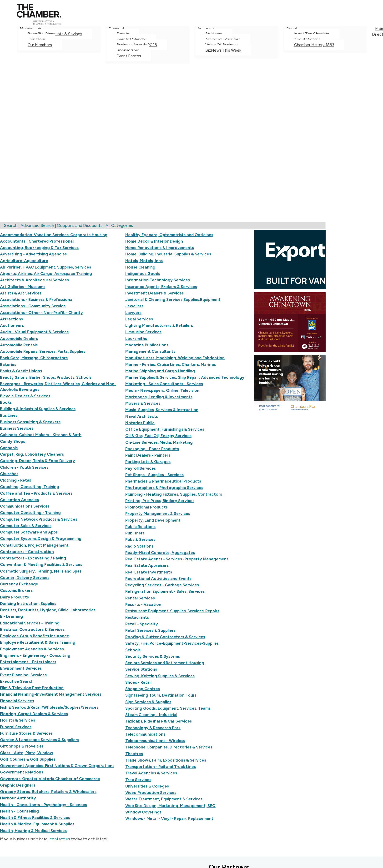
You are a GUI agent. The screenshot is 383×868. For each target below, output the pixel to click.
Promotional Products (146, 507)
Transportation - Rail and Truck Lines (161, 767)
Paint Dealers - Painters (148, 455)
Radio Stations (139, 546)
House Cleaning (140, 267)
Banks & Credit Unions (21, 371)
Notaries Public (140, 423)
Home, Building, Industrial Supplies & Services (168, 254)
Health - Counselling (19, 811)
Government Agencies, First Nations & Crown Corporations (57, 766)
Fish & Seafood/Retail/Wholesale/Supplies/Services (49, 707)
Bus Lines (9, 415)
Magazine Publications (147, 345)
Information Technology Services (158, 280)
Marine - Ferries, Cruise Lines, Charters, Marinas (171, 364)
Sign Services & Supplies (148, 702)
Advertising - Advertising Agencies (33, 254)
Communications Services (25, 506)
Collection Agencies (19, 500)
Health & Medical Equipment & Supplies (37, 824)
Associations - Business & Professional (37, 299)
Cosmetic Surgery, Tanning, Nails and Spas (41, 571)
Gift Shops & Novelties (22, 746)
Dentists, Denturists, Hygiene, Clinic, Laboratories (48, 610)
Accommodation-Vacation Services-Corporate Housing (54, 235)
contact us (60, 839)
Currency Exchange (19, 584)
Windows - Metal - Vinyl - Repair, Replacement (169, 818)
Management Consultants (150, 351)
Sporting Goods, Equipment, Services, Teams (168, 708)
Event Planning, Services (23, 675)
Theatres (134, 754)
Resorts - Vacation (143, 604)
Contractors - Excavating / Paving (33, 558)
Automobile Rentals (19, 345)
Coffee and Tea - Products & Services (36, 493)
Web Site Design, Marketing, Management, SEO (170, 806)
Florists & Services (18, 720)
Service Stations (141, 669)
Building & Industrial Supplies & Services (38, 409)
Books (6, 402)
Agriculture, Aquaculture (24, 261)
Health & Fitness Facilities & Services (35, 818)
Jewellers (134, 306)
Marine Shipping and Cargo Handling (160, 371)
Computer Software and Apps (29, 532)
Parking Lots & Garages (148, 462)
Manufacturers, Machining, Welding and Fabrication (175, 358)
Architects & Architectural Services (34, 280)
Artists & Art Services (21, 293)
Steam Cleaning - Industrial (151, 715)
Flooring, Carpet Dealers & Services (34, 714)
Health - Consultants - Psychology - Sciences (43, 805)
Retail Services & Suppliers (150, 630)
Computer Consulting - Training (30, 513)
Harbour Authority (18, 798)
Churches (9, 474)
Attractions (11, 319)
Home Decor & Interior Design (154, 241)
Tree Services (138, 780)
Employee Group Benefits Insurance (35, 636)
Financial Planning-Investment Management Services (51, 694)
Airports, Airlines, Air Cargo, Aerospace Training (46, 274)
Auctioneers (12, 325)
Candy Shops (13, 441)
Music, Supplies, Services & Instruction (162, 410)
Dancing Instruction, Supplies (28, 604)
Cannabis (9, 448)
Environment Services (21, 668)
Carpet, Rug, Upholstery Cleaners (32, 454)
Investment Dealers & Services (154, 293)
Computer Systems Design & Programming (41, 539)
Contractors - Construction (27, 552)
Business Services (17, 428)
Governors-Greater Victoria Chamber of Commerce (50, 779)
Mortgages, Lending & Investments (159, 397)
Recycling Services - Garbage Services (162, 585)
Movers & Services (143, 403)
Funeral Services (16, 727)
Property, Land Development (153, 520)
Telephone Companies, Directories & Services (169, 747)
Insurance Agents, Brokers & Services (161, 287)
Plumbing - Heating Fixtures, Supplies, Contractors (174, 494)
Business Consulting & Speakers (30, 422)
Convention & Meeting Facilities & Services (41, 564)
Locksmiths (136, 339)
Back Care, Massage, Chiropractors (34, 358)
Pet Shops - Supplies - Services (154, 475)
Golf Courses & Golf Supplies (28, 759)
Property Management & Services (158, 514)
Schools (133, 650)
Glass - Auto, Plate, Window (27, 753)
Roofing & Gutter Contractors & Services (165, 637)
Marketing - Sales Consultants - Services (164, 384)
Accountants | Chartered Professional (37, 241)
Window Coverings (143, 812)
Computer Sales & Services (26, 526)
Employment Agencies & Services (32, 649)
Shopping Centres (143, 689)
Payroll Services (141, 468)
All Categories (119, 225)
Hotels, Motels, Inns (144, 261)
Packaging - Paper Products (152, 449)
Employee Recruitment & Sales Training (38, 642)
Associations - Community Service (33, 306)
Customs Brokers (16, 590)
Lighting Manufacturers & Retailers (159, 325)
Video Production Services (151, 793)
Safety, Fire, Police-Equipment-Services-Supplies (172, 643)
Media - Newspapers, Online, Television (162, 390)
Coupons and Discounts (80, 225)
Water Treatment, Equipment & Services (164, 799)
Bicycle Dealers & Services (25, 396)
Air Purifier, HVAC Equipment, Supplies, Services (45, 267)
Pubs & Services (140, 539)
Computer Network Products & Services (39, 519)
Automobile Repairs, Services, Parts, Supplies (43, 351)
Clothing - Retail (16, 480)
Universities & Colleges (147, 786)
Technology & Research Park (153, 728)
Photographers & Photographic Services (164, 488)
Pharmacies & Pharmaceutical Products (163, 481)
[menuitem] (59, 45)
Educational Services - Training (30, 623)
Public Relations (140, 527)
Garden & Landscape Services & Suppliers (40, 740)
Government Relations (22, 772)
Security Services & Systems (153, 656)
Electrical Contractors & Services (32, 629)
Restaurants (137, 617)
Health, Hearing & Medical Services (33, 831)
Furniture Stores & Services (26, 733)
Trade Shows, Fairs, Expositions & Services (166, 760)
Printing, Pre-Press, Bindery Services (160, 501)
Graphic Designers (18, 785)
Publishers (135, 533)
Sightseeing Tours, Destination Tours (161, 695)
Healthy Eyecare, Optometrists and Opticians (169, 235)
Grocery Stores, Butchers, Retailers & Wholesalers (48, 792)
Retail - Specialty (142, 624)
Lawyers (133, 313)
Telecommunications (145, 734)
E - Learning (11, 616)
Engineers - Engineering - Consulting (35, 655)
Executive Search (17, 681)
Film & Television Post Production (32, 688)
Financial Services (17, 701)
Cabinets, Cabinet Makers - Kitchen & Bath (41, 435)
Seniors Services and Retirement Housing (165, 663)
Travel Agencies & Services (151, 773)
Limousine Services (143, 332)
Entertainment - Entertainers (28, 662)
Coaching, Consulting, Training (30, 487)
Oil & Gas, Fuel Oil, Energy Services (158, 436)
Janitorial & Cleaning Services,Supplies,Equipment (173, 299)
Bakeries (8, 364)
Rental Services (140, 598)
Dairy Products (14, 597)
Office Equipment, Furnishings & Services (165, 429)
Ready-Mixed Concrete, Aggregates (160, 553)
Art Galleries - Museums (23, 287)
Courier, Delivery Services (25, 578)
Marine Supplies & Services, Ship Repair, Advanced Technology (185, 377)
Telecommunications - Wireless (155, 741)
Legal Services (139, 319)
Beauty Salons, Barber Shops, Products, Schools (46, 377)
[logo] (39, 23)
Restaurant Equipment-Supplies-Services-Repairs (172, 611)
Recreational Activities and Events (158, 579)
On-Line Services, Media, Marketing (159, 442)
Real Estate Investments (149, 572)
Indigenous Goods (143, 274)
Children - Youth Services (24, 467)
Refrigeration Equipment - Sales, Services (165, 591)
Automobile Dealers (19, 339)
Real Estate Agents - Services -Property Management (177, 559)
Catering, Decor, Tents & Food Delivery (38, 461)
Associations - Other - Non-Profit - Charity (41, 313)
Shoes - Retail (138, 682)
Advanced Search (37, 225)
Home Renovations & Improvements (160, 248)
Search (11, 225)
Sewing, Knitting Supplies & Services (160, 676)
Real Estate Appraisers (147, 565)
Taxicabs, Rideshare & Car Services (159, 721)
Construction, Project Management (34, 545)
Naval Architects (142, 416)
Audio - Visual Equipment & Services (34, 332)
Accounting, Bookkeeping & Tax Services (39, 248)
